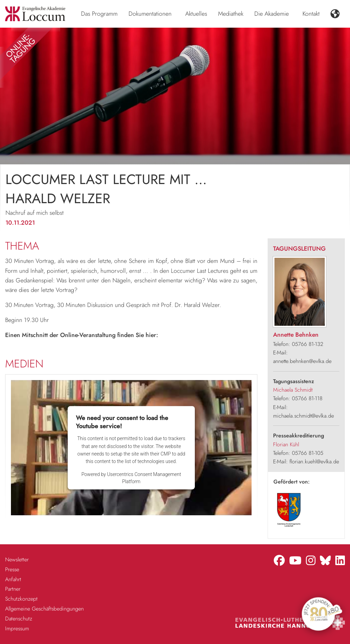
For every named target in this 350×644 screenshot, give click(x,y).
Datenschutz (19, 619)
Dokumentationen (150, 14)
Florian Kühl (286, 444)
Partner (13, 589)
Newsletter (17, 559)
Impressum (17, 628)
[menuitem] (99, 14)
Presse (12, 569)
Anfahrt (13, 579)
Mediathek (231, 14)
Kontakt (311, 14)
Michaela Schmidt (293, 390)
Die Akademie (272, 14)
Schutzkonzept (21, 599)
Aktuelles (196, 14)
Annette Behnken (296, 335)
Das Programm (99, 14)
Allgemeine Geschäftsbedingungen (44, 609)
